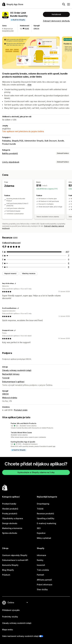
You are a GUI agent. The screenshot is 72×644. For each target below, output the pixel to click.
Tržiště (40, 509)
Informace (41, 555)
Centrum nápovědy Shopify (15, 555)
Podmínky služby (10, 617)
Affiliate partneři (44, 580)
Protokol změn (21, 410)
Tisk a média (43, 570)
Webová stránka (10, 398)
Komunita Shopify (10, 565)
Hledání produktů (10, 509)
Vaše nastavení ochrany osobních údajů (20, 636)
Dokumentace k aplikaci (13, 382)
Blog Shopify (8, 570)
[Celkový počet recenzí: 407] (67, 252)
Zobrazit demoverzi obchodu (56, 21)
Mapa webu (8, 630)
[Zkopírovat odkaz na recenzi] (15, 284)
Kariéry (40, 560)
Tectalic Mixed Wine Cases (21, 433)
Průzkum (6, 575)
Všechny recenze (29, 273)
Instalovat (56, 14)
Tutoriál (6, 378)
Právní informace (45, 585)
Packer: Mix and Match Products (24, 423)
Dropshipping (43, 504)
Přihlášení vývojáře (11, 610)
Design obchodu (10, 523)
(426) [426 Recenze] (27, 29)
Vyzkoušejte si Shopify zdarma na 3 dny (36, 472)
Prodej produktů (10, 514)
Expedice (41, 533)
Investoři (41, 565)
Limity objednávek (11, 162)
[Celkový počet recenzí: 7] (69, 256)
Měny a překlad (44, 538)
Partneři (40, 575)
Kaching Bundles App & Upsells (23, 442)
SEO (39, 528)
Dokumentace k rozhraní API (15, 560)
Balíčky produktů (10, 153)
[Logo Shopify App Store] (13, 4)
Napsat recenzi (10, 273)
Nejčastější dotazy (11, 374)
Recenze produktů (45, 514)
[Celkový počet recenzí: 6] (69, 263)
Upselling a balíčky (46, 518)
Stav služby (42, 589)
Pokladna (6, 141)
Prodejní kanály (9, 504)
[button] (36, 426)
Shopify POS (17, 141)
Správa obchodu (10, 533)
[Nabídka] (69, 4)
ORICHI (36, 29)
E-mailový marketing (46, 523)
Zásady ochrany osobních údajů (17, 370)
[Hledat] (64, 4)
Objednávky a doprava (12, 518)
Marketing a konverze (12, 528)
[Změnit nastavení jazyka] (18, 602)
